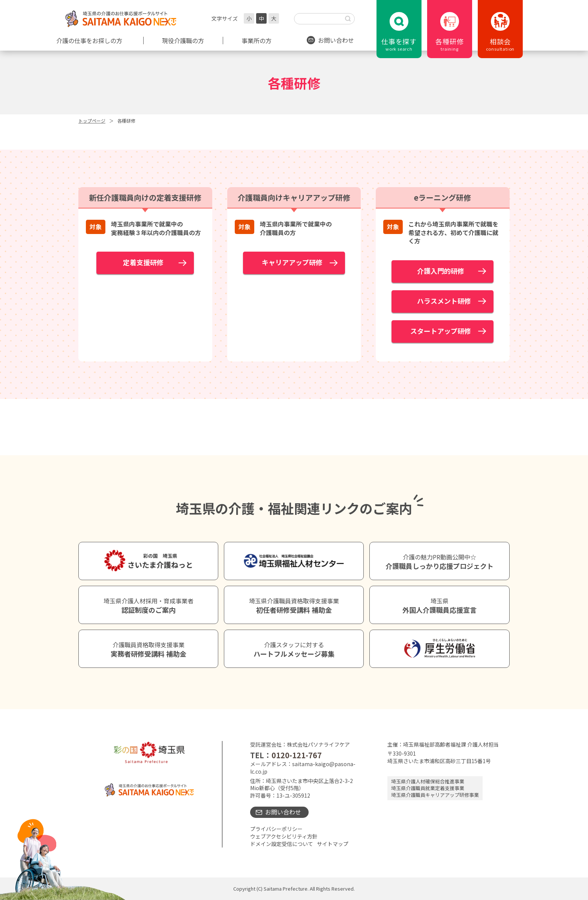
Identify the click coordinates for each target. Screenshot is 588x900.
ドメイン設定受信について (282, 844)
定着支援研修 (143, 262)
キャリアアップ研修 (292, 262)
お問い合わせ (283, 812)
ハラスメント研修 (441, 301)
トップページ (92, 121)
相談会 (500, 44)
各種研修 (450, 44)
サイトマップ (333, 844)
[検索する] (348, 19)
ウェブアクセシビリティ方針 (284, 836)
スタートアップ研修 (441, 331)
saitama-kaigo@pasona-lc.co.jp (303, 768)
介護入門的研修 (447, 271)
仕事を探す (399, 44)
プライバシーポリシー (276, 829)
